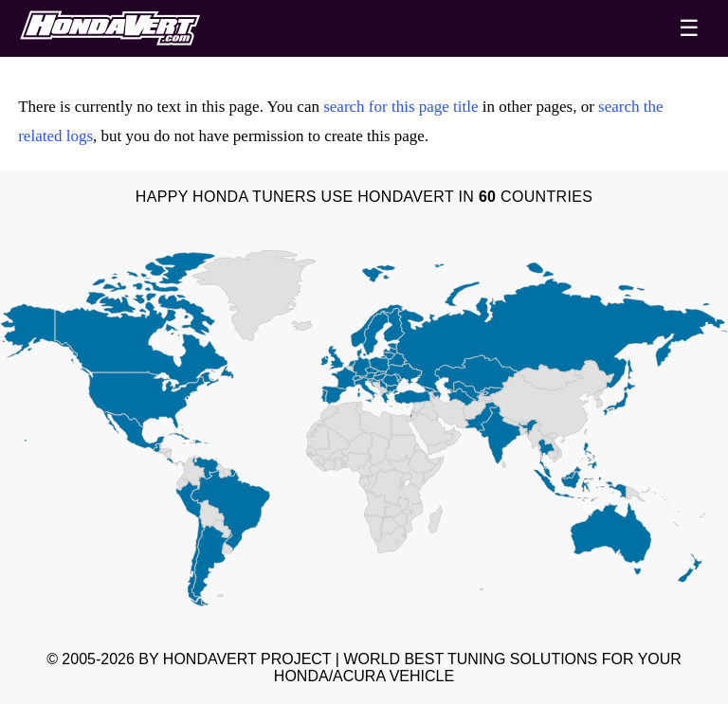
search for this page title (400, 107)
